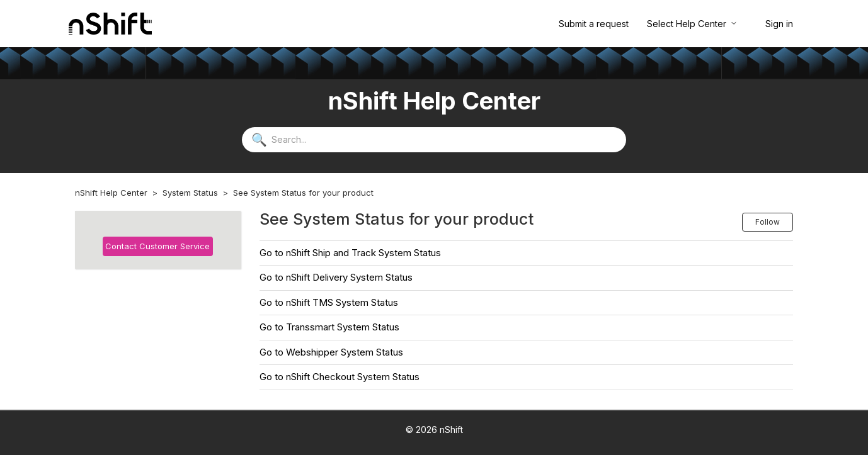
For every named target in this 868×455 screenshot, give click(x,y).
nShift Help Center (111, 193)
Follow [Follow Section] (768, 222)
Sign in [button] (779, 24)
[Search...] (434, 140)
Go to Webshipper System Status (331, 352)
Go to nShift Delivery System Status (336, 277)
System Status (190, 193)
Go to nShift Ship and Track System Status (350, 253)
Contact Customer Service (157, 246)
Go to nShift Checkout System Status (340, 377)
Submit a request (594, 24)
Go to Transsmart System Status (329, 327)
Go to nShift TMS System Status (329, 302)
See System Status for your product (303, 193)
